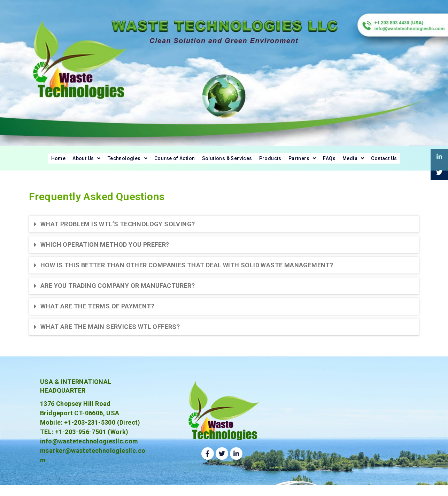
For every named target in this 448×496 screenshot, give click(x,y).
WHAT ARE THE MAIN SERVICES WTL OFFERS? (110, 333)
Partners (322, 161)
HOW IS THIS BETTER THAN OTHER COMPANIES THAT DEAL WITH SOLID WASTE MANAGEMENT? (187, 271)
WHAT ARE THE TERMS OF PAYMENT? (97, 312)
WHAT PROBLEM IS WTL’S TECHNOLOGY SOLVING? (118, 230)
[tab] (224, 231)
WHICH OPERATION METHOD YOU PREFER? (105, 251)
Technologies (101, 161)
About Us (51, 161)
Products (281, 161)
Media (386, 161)
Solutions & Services (227, 161)
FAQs (356, 161)
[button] (51, 162)
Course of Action (160, 161)
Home (15, 161)
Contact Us (426, 161)
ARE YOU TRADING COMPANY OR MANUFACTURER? (118, 292)
